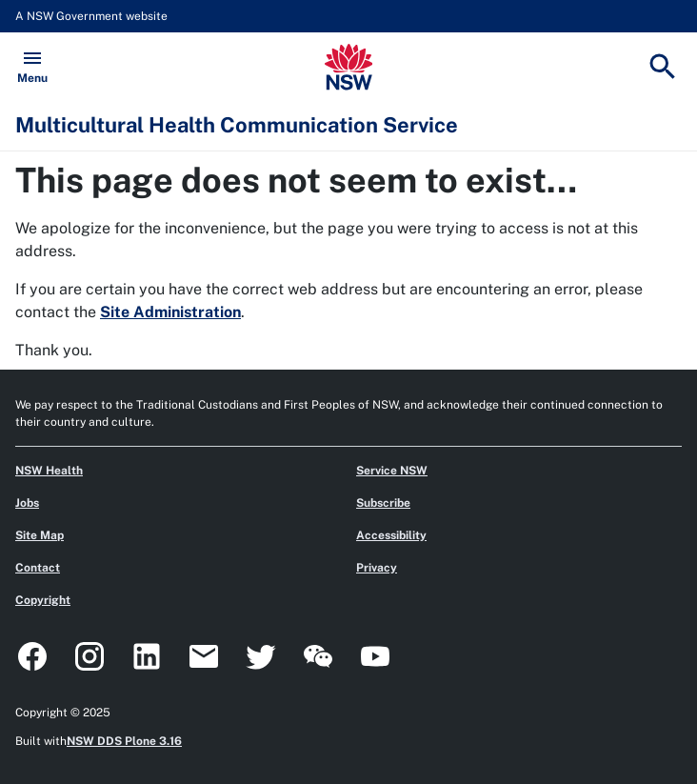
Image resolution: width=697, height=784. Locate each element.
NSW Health (49, 471)
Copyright (43, 600)
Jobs (27, 503)
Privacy (377, 568)
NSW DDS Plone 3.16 (124, 741)
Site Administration (170, 312)
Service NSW (392, 471)
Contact (38, 568)
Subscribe (383, 503)
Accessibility (391, 535)
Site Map (40, 535)
